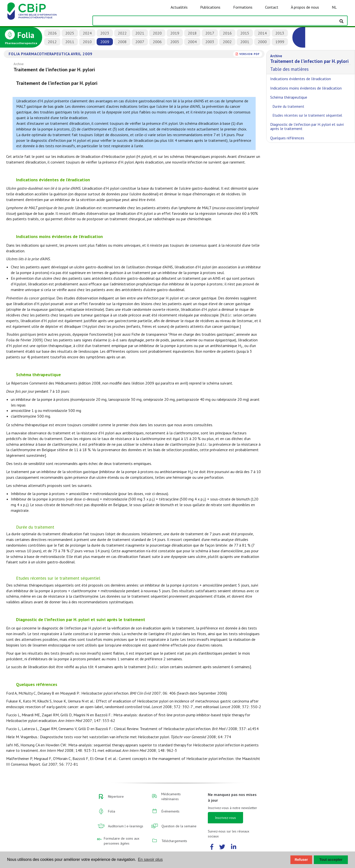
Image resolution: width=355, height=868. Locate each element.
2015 (245, 33)
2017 (210, 33)
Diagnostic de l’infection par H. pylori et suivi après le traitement (81, 619)
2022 (122, 33)
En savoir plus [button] (150, 859)
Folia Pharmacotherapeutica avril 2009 (51, 54)
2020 (157, 33)
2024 (87, 33)
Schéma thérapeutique (38, 375)
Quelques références (37, 684)
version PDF (249, 54)
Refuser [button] (301, 860)
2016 (227, 33)
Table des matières (311, 62)
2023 (105, 33)
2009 (105, 42)
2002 (227, 42)
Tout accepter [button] (331, 860)
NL (334, 7)
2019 (175, 33)
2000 (262, 42)
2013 (280, 33)
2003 (210, 42)
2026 (52, 33)
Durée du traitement (35, 527)
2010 (87, 42)
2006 (157, 42)
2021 (140, 33)
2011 (70, 42)
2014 (262, 33)
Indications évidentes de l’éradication (53, 180)
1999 (280, 42)
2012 (52, 42)
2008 (122, 42)
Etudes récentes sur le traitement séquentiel (58, 578)
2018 (192, 33)
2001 (245, 42)
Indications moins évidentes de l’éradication (59, 236)
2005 (175, 42)
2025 (70, 33)
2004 (192, 42)
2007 (140, 42)
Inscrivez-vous (225, 818)
